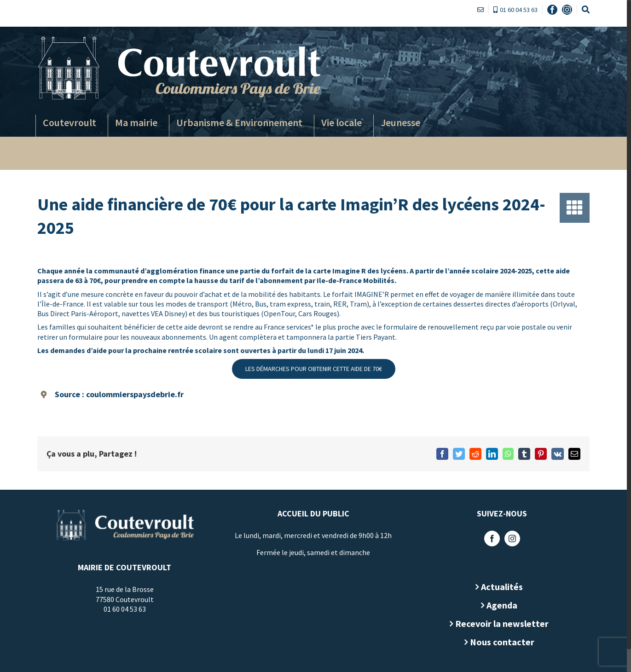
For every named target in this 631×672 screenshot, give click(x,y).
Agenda (502, 605)
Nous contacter (502, 642)
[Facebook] (492, 539)
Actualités (502, 587)
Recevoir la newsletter (502, 623)
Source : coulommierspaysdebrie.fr (119, 394)
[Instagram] (512, 539)
